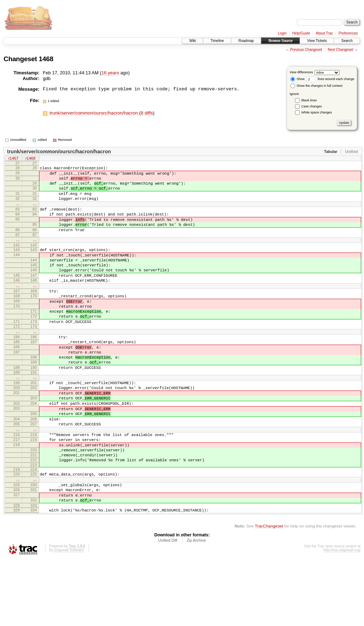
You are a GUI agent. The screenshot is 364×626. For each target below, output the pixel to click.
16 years (110, 73)
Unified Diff (168, 606)
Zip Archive (196, 606)
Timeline (217, 41)
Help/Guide (301, 33)
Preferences (348, 33)
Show (298, 79)
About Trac (324, 33)
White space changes (317, 112)
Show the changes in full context (317, 86)
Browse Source (280, 41)
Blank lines (309, 100)
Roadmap (246, 41)
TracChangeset (269, 592)
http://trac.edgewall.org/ (342, 616)
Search (347, 41)
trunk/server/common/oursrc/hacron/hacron (94, 113)
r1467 (13, 159)
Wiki (192, 41)
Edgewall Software (69, 616)
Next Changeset (341, 50)
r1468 (30, 159)
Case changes (312, 106)
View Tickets (317, 41)
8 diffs (147, 113)
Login (282, 33)
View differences (301, 72)
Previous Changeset (306, 50)
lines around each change (330, 79)
